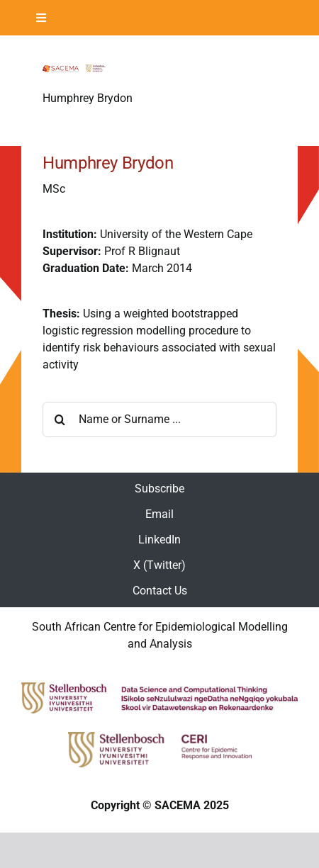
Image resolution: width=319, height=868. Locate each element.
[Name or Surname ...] (159, 419)
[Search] (60, 419)
